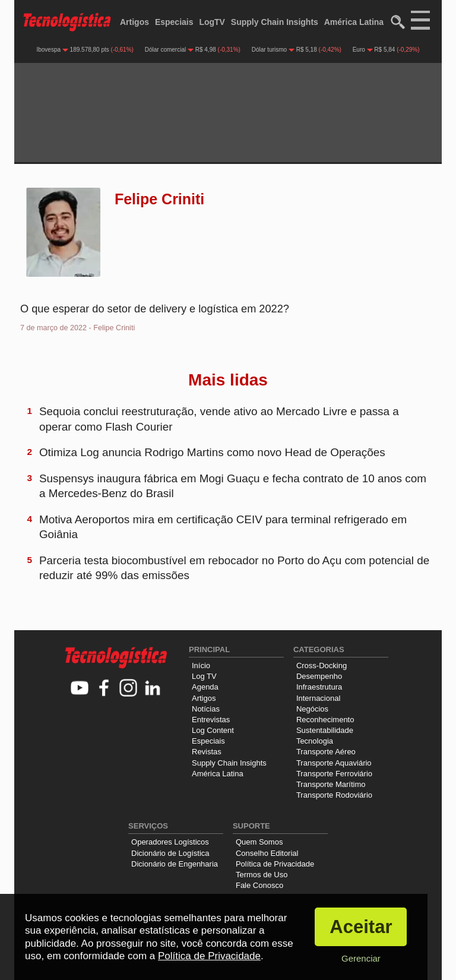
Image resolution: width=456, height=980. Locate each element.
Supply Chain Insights (275, 22)
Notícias (206, 709)
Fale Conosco (259, 885)
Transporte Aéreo (326, 752)
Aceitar (361, 927)
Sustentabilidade (325, 730)
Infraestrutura (319, 687)
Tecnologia (315, 741)
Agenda (205, 687)
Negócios (312, 709)
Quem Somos (259, 842)
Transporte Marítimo (331, 784)
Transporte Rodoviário (334, 795)
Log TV (204, 676)
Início (201, 666)
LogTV (212, 22)
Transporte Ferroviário (334, 774)
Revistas (207, 752)
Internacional (318, 698)
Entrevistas (211, 720)
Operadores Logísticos (170, 842)
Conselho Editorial (267, 853)
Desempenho (319, 676)
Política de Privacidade (275, 864)
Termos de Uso (262, 875)
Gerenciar (361, 958)
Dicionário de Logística (170, 853)
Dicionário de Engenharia (175, 864)
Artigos (134, 22)
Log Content (213, 730)
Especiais (174, 22)
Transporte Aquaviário (334, 763)
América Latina (354, 22)
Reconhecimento (325, 720)
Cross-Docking (322, 666)
